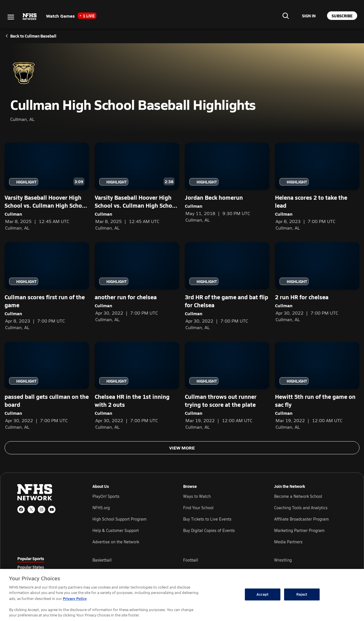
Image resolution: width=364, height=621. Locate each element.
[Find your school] (286, 16)
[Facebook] (21, 509)
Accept (262, 594)
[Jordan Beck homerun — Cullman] (227, 183)
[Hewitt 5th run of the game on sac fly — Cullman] (317, 386)
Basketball (102, 560)
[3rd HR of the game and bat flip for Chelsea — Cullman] (227, 286)
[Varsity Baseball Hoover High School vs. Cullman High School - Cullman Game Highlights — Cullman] (47, 187)
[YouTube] (52, 509)
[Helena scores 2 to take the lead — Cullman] (317, 187)
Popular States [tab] (31, 567)
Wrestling (283, 560)
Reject (302, 594)
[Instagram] (42, 509)
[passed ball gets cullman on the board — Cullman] (47, 386)
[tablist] (46, 567)
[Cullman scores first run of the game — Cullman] (47, 286)
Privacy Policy (75, 598)
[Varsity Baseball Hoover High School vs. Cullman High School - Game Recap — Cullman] (137, 187)
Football (191, 560)
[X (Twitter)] (31, 509)
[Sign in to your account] (309, 16)
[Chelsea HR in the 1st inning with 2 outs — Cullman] (137, 386)
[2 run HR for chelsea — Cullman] (317, 282)
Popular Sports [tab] (31, 558)
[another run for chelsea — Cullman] (137, 282)
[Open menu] (11, 17)
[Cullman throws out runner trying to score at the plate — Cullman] (227, 386)
